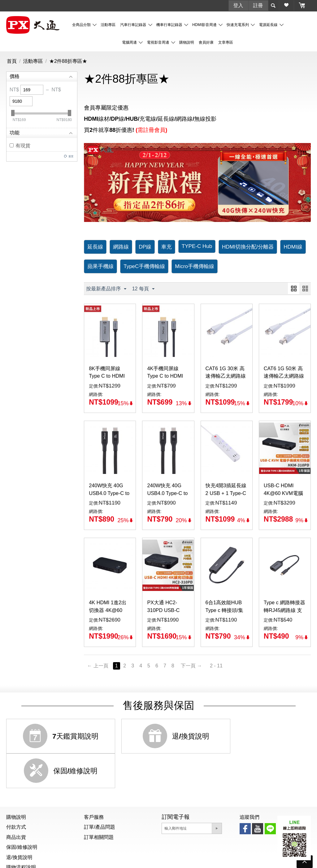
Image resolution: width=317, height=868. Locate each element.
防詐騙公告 (157, 860)
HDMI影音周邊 (205, 24)
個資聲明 (130, 860)
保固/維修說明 (22, 812)
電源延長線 (269, 24)
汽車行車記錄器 (134, 24)
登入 (238, 5)
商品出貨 (16, 802)
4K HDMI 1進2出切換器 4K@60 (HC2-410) (110, 611)
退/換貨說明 (19, 822)
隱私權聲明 (185, 860)
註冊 (258, 5)
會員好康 (206, 42)
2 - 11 (220, 666)
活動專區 (108, 24)
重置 (71, 156)
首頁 (12, 61)
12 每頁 (143, 289)
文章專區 (226, 42)
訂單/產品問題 (99, 792)
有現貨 (20, 145)
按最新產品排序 (106, 289)
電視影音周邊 (158, 42)
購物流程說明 (21, 832)
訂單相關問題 (99, 802)
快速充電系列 (238, 24)
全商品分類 (82, 24)
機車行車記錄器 (170, 24)
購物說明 (187, 42)
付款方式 (16, 792)
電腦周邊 (130, 42)
